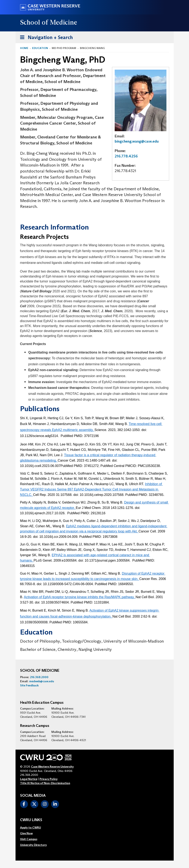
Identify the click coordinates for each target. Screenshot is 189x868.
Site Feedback (29, 685)
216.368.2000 (39, 677)
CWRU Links (31, 820)
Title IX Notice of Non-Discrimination (45, 783)
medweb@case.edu (42, 681)
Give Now (26, 833)
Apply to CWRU (31, 828)
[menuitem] (33, 828)
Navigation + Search (45, 37)
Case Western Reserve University (52, 767)
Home (24, 48)
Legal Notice (29, 779)
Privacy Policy (49, 779)
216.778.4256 (126, 156)
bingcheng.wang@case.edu (137, 141)
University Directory (33, 845)
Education (40, 48)
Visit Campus (29, 839)
